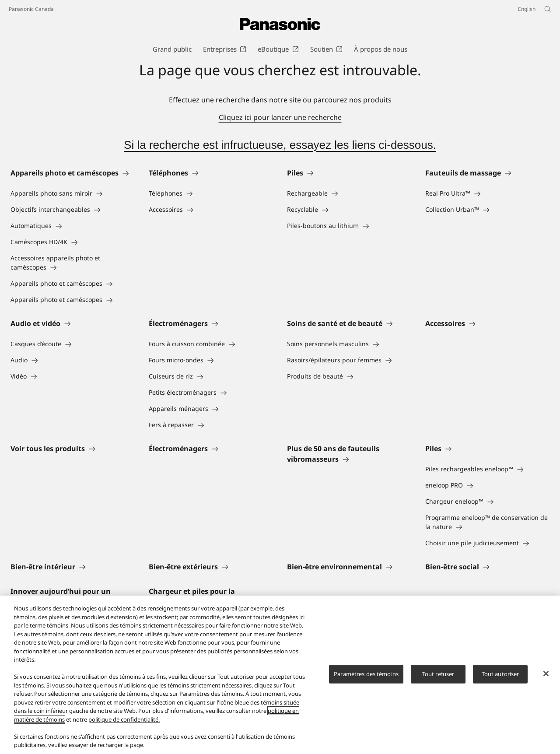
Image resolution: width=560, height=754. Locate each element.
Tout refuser (438, 674)
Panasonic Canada (31, 9)
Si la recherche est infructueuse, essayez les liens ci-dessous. (280, 145)
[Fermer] (546, 674)
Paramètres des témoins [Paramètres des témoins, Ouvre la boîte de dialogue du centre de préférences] (366, 674)
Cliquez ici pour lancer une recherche (280, 117)
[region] (280, 675)
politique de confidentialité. (124, 719)
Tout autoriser (500, 674)
